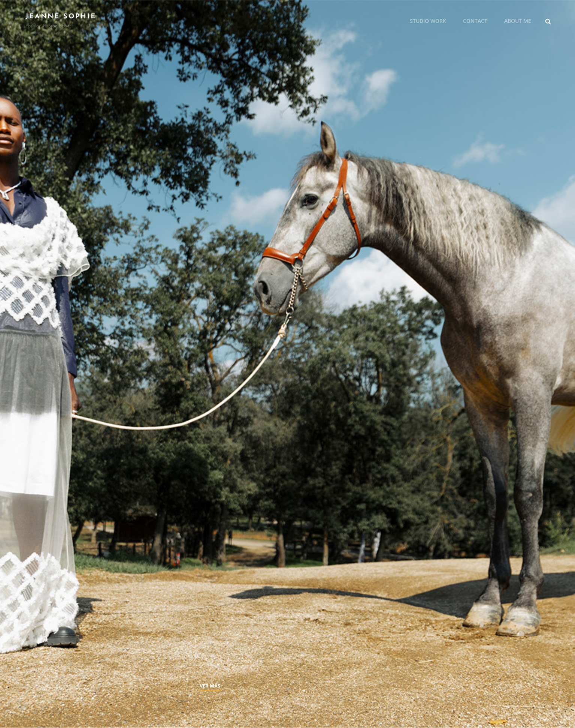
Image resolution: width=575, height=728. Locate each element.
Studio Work (428, 21)
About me (518, 21)
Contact (475, 21)
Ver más (210, 686)
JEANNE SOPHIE (61, 17)
